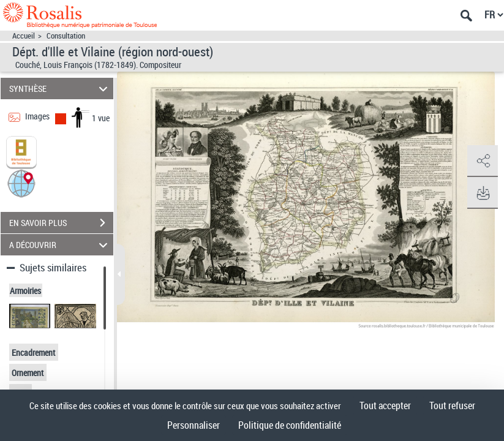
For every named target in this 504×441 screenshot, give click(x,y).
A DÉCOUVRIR (60, 245)
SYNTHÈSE (60, 89)
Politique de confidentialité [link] (290, 425)
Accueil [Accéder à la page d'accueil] (24, 36)
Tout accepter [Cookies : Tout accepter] (385, 405)
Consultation (66, 36)
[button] (21, 183)
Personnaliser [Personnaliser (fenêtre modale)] (194, 425)
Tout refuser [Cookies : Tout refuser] (452, 405)
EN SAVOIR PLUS (61, 223)
